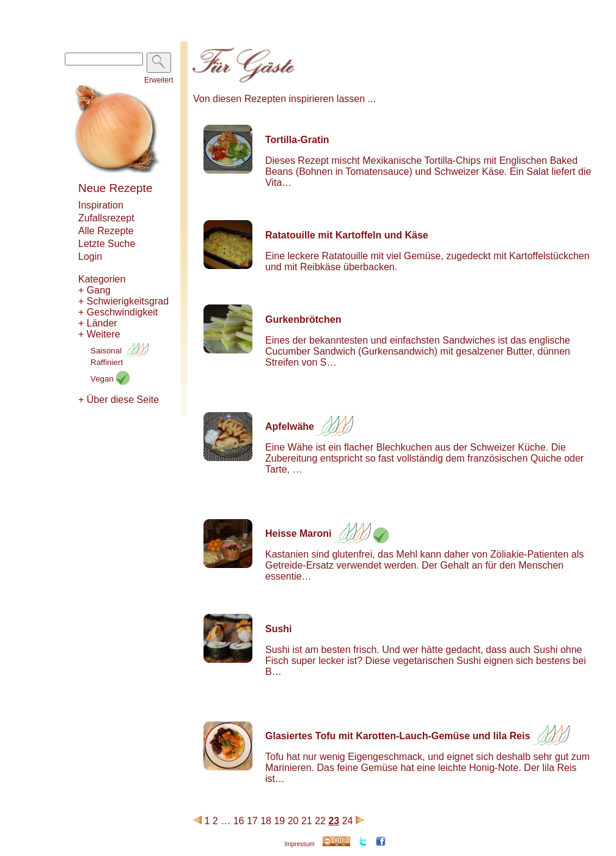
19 (279, 821)
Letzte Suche (107, 244)
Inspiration (101, 205)
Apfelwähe (290, 426)
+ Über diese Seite (119, 400)
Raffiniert (107, 362)
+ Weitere (99, 334)
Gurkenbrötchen (303, 319)
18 (266, 821)
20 (293, 821)
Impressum (299, 844)
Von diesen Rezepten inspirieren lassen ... (284, 99)
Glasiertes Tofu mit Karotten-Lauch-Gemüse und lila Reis (398, 736)
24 (348, 821)
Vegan (110, 379)
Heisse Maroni (298, 533)
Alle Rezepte (106, 231)
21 (307, 821)
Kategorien (102, 279)
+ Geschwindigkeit (118, 312)
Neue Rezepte (115, 188)
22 (320, 821)
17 (252, 821)
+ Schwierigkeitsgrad (123, 301)
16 (239, 821)
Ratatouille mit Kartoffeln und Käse (347, 235)
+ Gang (94, 290)
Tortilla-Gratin (297, 140)
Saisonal (119, 351)
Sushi (279, 629)
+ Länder (98, 323)
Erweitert (159, 80)
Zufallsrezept (106, 218)
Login (90, 256)
